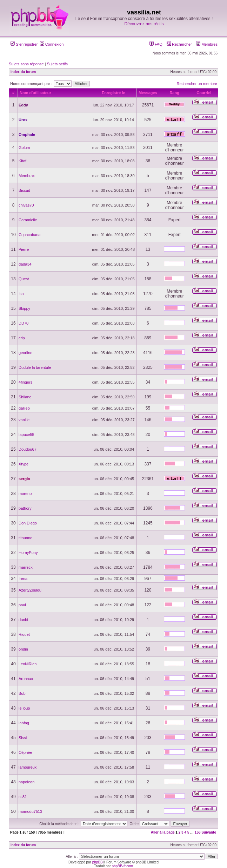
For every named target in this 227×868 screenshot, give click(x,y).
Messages (148, 93)
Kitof (22, 161)
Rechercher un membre (197, 84)
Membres (207, 44)
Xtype (24, 464)
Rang (174, 93)
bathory (25, 508)
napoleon (26, 782)
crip (22, 338)
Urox (23, 120)
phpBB (98, 862)
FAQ (156, 44)
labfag (24, 723)
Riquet (24, 634)
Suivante (209, 832)
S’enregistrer (24, 44)
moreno (25, 494)
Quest (24, 279)
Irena (23, 579)
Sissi (23, 738)
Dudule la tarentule (35, 367)
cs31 (23, 797)
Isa (21, 294)
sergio (24, 479)
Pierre (24, 249)
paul (22, 605)
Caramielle (28, 220)
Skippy (24, 308)
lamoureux (28, 767)
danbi (23, 620)
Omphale (27, 135)
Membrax (27, 176)
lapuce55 (26, 435)
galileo (24, 408)
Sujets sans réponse (26, 64)
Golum (24, 148)
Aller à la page (163, 832)
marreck (26, 567)
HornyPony (28, 553)
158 (198, 832)
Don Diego (28, 523)
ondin (23, 649)
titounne (25, 538)
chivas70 (26, 205)
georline (25, 353)
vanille (24, 420)
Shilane (25, 397)
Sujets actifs (57, 64)
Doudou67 (28, 449)
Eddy (23, 105)
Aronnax (26, 679)
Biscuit (24, 190)
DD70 (24, 323)
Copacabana (29, 235)
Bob (22, 693)
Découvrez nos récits (144, 24)
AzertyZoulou (30, 590)
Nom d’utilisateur (35, 93)
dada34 (25, 264)
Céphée (25, 752)
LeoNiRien (28, 664)
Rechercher (179, 44)
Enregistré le (113, 93)
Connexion (52, 44)
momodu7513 (30, 811)
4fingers (25, 382)
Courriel (204, 93)
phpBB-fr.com (123, 866)
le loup (24, 708)
